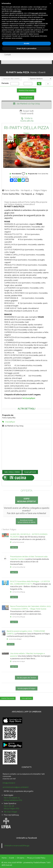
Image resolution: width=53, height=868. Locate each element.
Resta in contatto (9, 774)
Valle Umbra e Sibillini (12, 472)
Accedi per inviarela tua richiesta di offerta (27, 527)
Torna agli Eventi (26, 698)
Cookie (37, 858)
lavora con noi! (10, 779)
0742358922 (10, 422)
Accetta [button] (26, 43)
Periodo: (6, 83)
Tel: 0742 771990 (10, 812)
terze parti (35, 13)
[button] (50, 3)
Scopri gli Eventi (30, 472)
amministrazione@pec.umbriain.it (16, 787)
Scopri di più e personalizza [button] (26, 48)
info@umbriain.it (9, 783)
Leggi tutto (14, 553)
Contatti (8, 55)
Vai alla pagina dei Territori (26, 683)
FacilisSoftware (40, 863)
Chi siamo (21, 858)
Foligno (26, 133)
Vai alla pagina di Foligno (26, 694)
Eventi (42, 72)
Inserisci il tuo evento (27, 90)
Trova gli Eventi (26, 98)
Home (33, 72)
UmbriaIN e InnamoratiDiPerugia (17, 846)
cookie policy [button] (17, 11)
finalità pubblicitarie (36, 21)
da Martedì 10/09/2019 (20, 177)
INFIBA (19, 863)
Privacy (30, 858)
